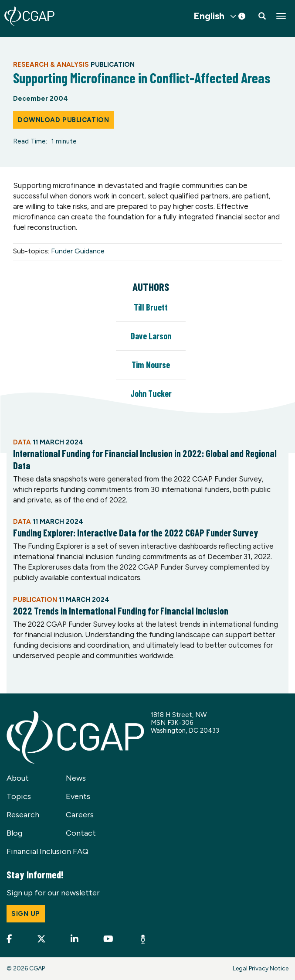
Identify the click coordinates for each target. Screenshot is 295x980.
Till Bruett (151, 307)
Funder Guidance (78, 251)
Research (23, 815)
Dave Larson (151, 336)
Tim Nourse (151, 365)
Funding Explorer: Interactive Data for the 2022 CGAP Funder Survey (136, 533)
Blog (14, 833)
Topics (19, 796)
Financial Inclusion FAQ (47, 851)
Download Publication (63, 120)
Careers (80, 815)
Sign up (26, 914)
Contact (81, 833)
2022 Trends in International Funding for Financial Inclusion (121, 611)
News (76, 778)
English (209, 16)
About (18, 778)
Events (78, 796)
